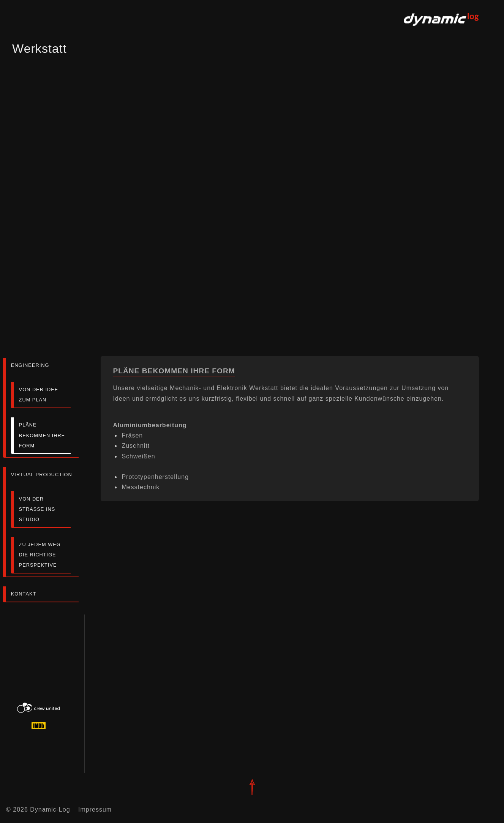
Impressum (95, 810)
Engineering (30, 365)
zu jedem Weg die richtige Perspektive (40, 555)
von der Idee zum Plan (39, 395)
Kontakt (24, 594)
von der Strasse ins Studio (37, 509)
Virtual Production (42, 475)
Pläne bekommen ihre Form (42, 435)
